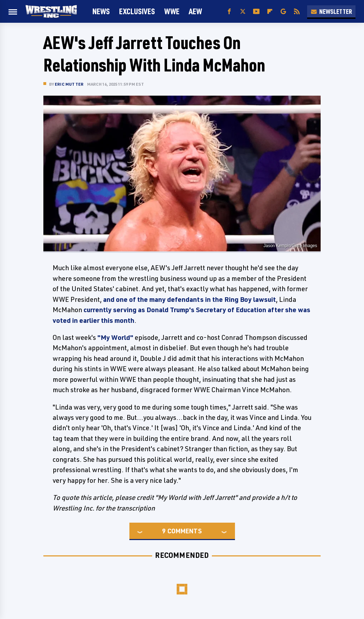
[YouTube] (256, 12)
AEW (195, 11)
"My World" (115, 337)
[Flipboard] (270, 12)
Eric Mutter (69, 84)
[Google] (283, 12)
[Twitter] (243, 12)
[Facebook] (229, 12)
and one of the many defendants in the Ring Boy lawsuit (189, 299)
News (101, 11)
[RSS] (297, 12)
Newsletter (331, 11)
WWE (172, 11)
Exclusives (137, 11)
